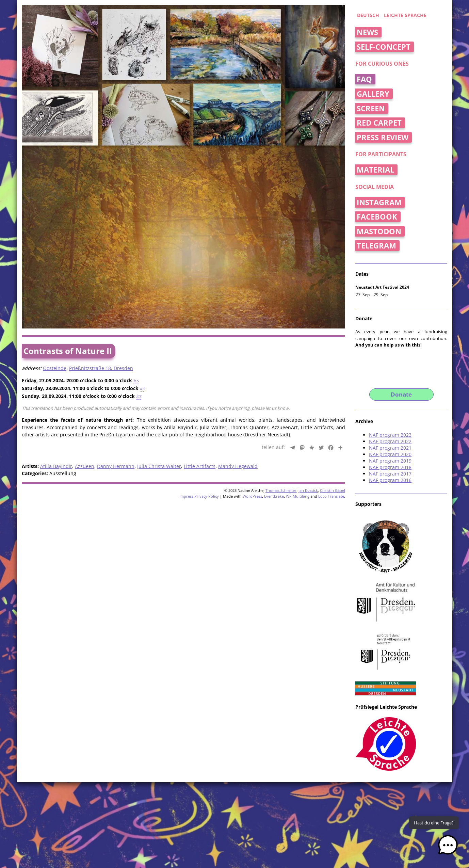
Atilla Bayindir (56, 466)
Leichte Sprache (405, 15)
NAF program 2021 (390, 448)
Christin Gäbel (333, 490)
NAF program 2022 (390, 441)
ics (136, 381)
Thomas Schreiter (281, 490)
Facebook (377, 217)
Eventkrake (274, 496)
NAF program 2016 (390, 480)
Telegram (376, 246)
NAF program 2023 (390, 435)
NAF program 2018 (390, 467)
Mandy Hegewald (238, 466)
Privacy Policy (207, 496)
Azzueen (85, 466)
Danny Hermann (116, 466)
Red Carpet (379, 123)
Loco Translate (331, 496)
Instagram (379, 202)
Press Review (383, 137)
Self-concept (384, 47)
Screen (371, 108)
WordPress (252, 496)
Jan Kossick (308, 490)
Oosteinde (55, 368)
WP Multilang (298, 496)
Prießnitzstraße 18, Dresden (101, 368)
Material (375, 170)
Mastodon (379, 231)
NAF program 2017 (390, 474)
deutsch (368, 15)
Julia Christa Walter (159, 466)
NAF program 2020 (390, 454)
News (367, 32)
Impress (186, 496)
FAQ (364, 79)
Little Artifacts (200, 466)
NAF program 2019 (390, 461)
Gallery (373, 94)
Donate (401, 394)
